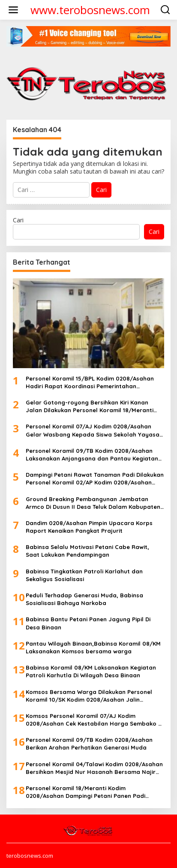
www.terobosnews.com (90, 10)
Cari (18, 220)
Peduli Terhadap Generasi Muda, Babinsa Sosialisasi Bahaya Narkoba (84, 599)
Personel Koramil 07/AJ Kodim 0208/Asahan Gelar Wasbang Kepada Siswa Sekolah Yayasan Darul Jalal (94, 430)
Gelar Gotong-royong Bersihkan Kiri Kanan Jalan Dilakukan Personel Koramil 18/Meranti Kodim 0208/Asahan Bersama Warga (90, 406)
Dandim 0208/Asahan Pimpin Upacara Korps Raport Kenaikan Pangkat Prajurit (89, 527)
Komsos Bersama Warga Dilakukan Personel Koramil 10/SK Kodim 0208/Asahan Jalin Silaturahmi (89, 696)
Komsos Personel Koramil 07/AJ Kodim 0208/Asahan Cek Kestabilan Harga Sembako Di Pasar (94, 720)
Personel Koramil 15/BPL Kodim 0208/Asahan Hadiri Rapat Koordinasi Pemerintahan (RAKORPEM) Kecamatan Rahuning (90, 382)
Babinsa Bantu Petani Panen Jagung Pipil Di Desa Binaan (88, 623)
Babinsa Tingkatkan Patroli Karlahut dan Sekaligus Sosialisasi (84, 575)
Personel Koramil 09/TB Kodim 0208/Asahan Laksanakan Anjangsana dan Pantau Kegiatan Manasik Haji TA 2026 (92, 455)
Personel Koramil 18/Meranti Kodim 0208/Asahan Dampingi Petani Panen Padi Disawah (85, 792)
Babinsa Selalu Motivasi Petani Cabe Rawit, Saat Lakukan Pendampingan (87, 551)
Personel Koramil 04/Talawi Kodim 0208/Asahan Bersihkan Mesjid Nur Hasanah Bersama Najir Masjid (94, 768)
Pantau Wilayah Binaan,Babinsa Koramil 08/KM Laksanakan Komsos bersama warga (93, 647)
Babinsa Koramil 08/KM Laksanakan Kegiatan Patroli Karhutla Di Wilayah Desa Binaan (91, 671)
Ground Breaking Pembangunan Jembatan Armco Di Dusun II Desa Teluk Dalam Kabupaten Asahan (93, 503)
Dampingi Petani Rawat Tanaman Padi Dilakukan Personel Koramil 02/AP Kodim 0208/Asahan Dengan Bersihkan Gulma (95, 479)
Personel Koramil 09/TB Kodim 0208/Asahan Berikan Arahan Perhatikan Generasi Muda (89, 744)
